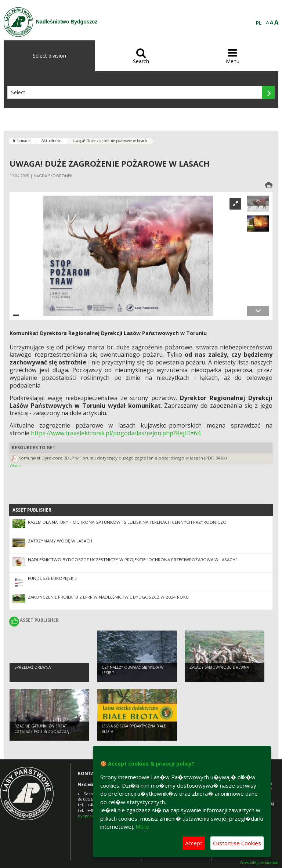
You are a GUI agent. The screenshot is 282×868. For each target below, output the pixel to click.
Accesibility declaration (259, 863)
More (142, 827)
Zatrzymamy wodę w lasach (60, 541)
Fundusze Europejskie (52, 578)
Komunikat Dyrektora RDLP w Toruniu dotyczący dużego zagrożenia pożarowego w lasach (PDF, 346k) (123, 458)
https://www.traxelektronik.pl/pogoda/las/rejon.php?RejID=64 (116, 433)
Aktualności (52, 141)
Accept (194, 843)
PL (259, 23)
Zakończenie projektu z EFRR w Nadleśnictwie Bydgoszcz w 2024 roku (108, 597)
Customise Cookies (237, 843)
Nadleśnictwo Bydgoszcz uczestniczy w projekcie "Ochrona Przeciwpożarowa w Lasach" (133, 560)
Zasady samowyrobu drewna (219, 668)
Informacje (22, 141)
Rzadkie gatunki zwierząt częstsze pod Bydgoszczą (41, 729)
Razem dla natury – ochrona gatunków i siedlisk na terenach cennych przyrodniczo (127, 522)
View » (15, 465)
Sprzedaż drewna (32, 668)
